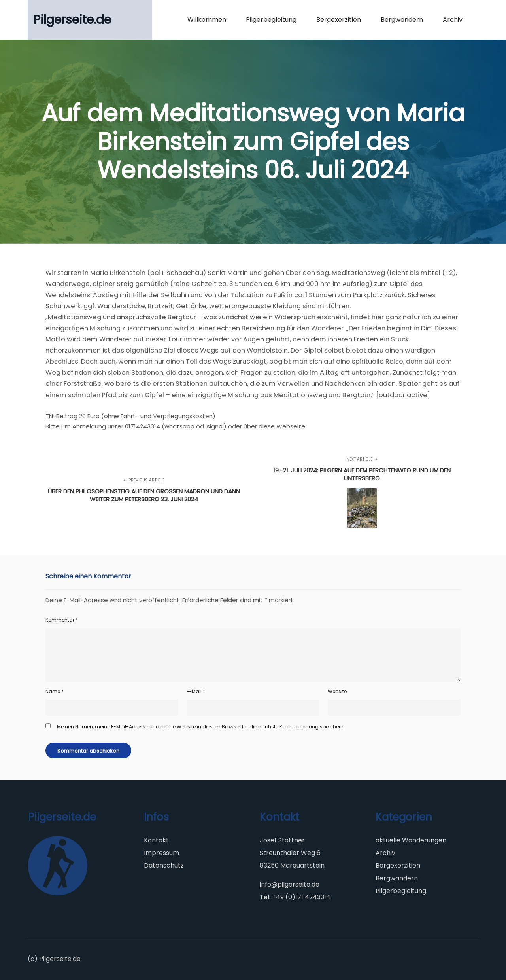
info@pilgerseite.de (290, 884)
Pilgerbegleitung (401, 891)
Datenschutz (164, 865)
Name (55, 691)
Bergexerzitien (398, 865)
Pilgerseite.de (72, 20)
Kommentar (62, 620)
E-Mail (196, 691)
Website (337, 691)
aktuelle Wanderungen (411, 840)
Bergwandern (397, 878)
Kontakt (156, 840)
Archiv (385, 853)
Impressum (161, 853)
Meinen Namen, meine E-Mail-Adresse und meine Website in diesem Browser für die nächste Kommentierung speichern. (201, 727)
